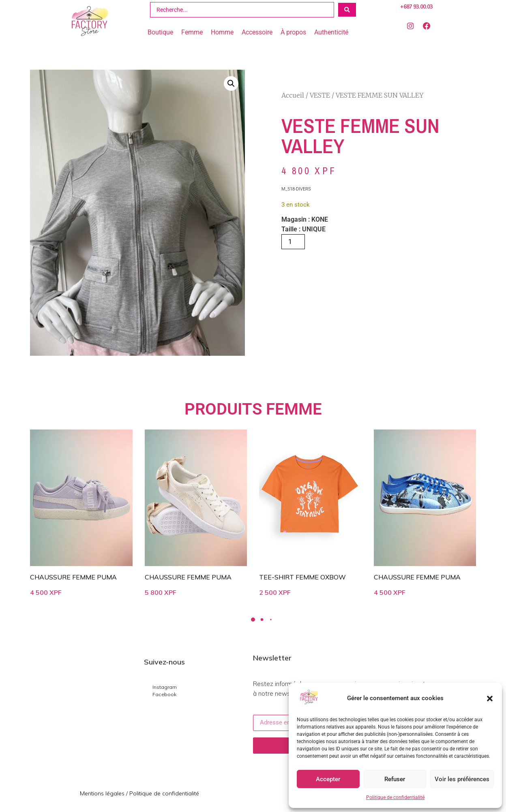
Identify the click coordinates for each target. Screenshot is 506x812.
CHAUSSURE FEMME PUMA (73, 577)
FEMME (294, 409)
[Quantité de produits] (293, 242)
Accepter (328, 779)
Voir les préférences (462, 779)
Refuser (395, 779)
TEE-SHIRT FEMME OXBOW (302, 577)
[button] (490, 699)
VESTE (320, 95)
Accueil (293, 95)
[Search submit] (347, 10)
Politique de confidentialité (395, 797)
